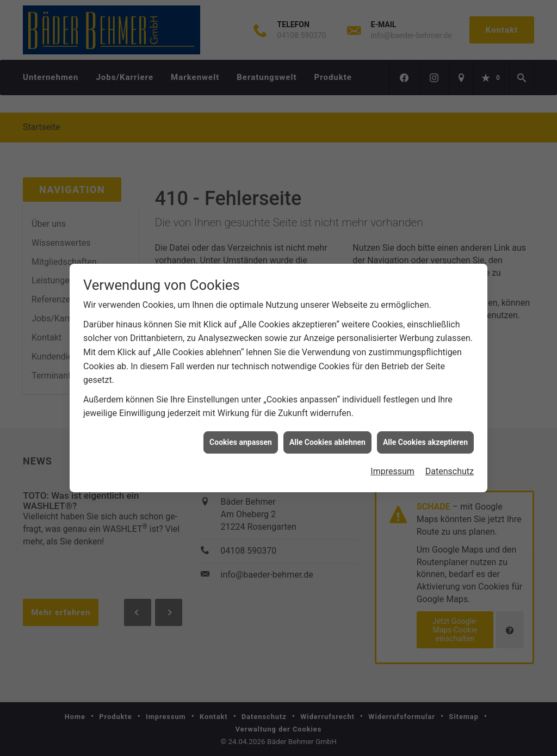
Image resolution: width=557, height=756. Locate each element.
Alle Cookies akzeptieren (425, 437)
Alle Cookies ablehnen (327, 437)
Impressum (392, 467)
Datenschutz (450, 467)
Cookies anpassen (241, 437)
